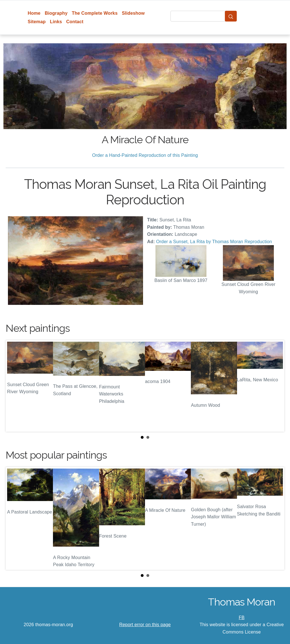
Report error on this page (145, 625)
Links (56, 22)
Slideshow (133, 13)
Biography (56, 13)
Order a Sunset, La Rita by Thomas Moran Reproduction (214, 242)
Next (276, 386)
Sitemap (37, 22)
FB (242, 618)
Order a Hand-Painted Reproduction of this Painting (145, 155)
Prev (14, 386)
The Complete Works (95, 13)
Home (34, 13)
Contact (75, 22)
